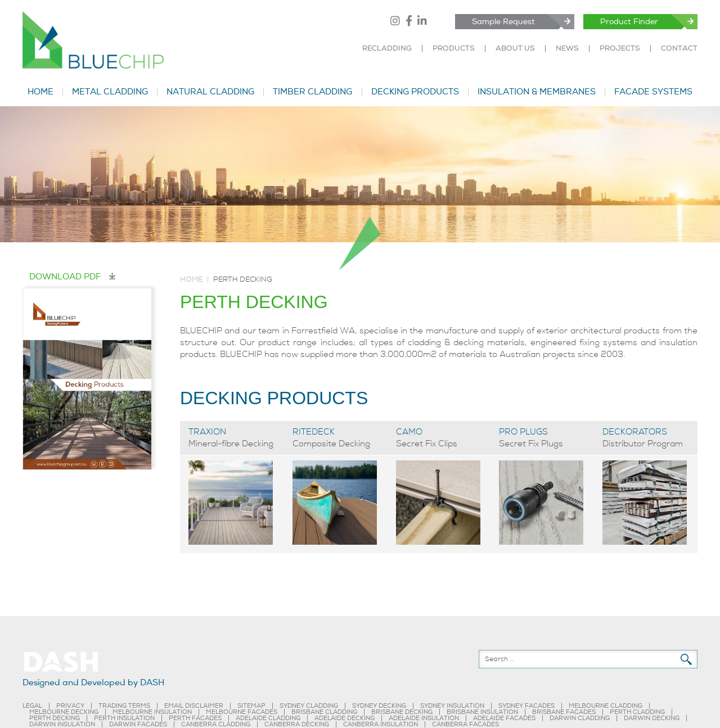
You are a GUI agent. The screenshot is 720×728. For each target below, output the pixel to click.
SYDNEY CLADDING (309, 706)
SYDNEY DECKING (379, 706)
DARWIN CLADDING (580, 718)
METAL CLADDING (110, 92)
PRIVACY (70, 706)
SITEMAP (251, 706)
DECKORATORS (635, 432)
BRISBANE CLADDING (324, 712)
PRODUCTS (454, 49)
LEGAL (32, 706)
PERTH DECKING (55, 718)
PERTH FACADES (195, 718)
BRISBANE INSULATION (482, 712)
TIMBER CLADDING (312, 92)
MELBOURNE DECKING (64, 712)
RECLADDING (387, 49)
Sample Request (503, 22)
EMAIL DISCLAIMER (194, 706)
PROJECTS (620, 49)
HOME (40, 92)
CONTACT (679, 49)
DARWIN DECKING (652, 718)
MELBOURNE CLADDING (606, 706)
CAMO (409, 432)
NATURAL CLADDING (210, 92)
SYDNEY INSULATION (452, 706)
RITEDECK (314, 432)
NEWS (567, 49)
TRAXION (207, 432)
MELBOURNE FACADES (242, 712)
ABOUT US (515, 49)
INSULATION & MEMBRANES (537, 92)
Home (191, 279)
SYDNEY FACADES (526, 706)
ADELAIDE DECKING (345, 718)
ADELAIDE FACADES (504, 718)
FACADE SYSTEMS (653, 92)
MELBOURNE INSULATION (152, 712)
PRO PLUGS (523, 432)
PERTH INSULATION (124, 718)
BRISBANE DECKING (402, 712)
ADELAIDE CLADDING (268, 718)
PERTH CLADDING (637, 712)
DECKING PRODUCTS (415, 92)
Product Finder (629, 22)
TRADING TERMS (124, 706)
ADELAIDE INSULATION (424, 718)
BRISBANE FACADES (564, 712)
